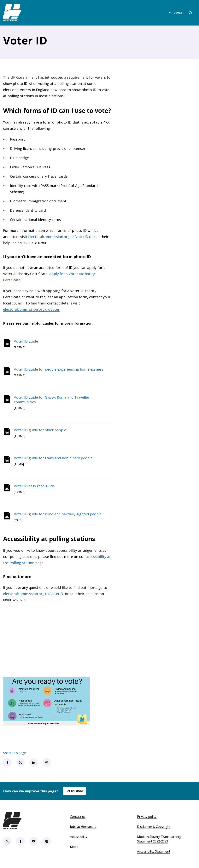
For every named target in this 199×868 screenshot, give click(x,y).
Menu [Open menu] (175, 13)
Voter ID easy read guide (34, 486)
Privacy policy (147, 817)
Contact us (78, 817)
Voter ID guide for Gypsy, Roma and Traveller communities (52, 400)
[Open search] (190, 13)
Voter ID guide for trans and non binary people (53, 458)
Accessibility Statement (154, 851)
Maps (74, 847)
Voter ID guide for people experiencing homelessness (59, 369)
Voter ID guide (26, 341)
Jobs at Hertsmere (83, 827)
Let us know (75, 791)
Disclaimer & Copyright (154, 827)
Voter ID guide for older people (40, 430)
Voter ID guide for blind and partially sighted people (58, 514)
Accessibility (79, 837)
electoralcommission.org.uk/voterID (58, 237)
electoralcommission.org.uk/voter (31, 309)
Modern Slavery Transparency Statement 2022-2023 (159, 839)
